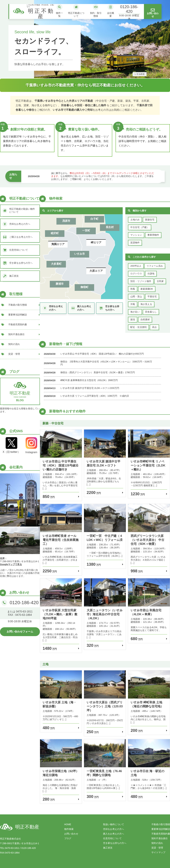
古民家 (160, 281)
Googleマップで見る (11, 564)
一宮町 (86, 230)
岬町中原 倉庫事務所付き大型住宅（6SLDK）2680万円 (89, 380)
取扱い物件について (114, 824)
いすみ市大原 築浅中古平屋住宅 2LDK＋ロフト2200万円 (90, 388)
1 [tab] (80, 75)
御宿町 (85, 287)
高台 (154, 327)
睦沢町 (55, 233)
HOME (68, 824)
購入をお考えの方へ (114, 834)
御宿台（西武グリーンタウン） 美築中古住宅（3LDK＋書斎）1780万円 (98, 372)
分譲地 (151, 274)
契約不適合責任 (160, 838)
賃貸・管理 (157, 848)
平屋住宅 (152, 296)
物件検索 (69, 829)
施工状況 (108, 848)
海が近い (135, 312)
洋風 (133, 304)
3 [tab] (90, 75)
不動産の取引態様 (161, 824)
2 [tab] (85, 75)
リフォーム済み (155, 266)
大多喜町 (56, 264)
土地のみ (135, 220)
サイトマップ (158, 852)
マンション (136, 235)
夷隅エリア (58, 244)
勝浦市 (60, 284)
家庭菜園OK (147, 289)
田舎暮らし (151, 312)
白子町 (94, 219)
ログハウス (136, 274)
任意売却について (112, 838)
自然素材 (145, 319)
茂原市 (66, 221)
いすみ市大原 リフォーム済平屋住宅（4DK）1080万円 (89, 396)
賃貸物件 (135, 243)
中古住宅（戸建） (140, 227)
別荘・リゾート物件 (141, 281)
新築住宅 (150, 220)
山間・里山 (136, 296)
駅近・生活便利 (138, 327)
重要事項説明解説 (161, 829)
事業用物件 (153, 235)
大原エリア (96, 271)
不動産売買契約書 (161, 834)
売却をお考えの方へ (114, 829)
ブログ (68, 838)
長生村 (110, 227)
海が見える (146, 304)
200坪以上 (136, 266)
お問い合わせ (71, 834)
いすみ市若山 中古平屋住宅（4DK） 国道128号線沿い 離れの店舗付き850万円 (102, 354)
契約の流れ (157, 843)
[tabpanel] (85, 39)
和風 (133, 289)
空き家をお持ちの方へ (115, 843)
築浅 (133, 319)
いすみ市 (80, 254)
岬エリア (96, 242)
